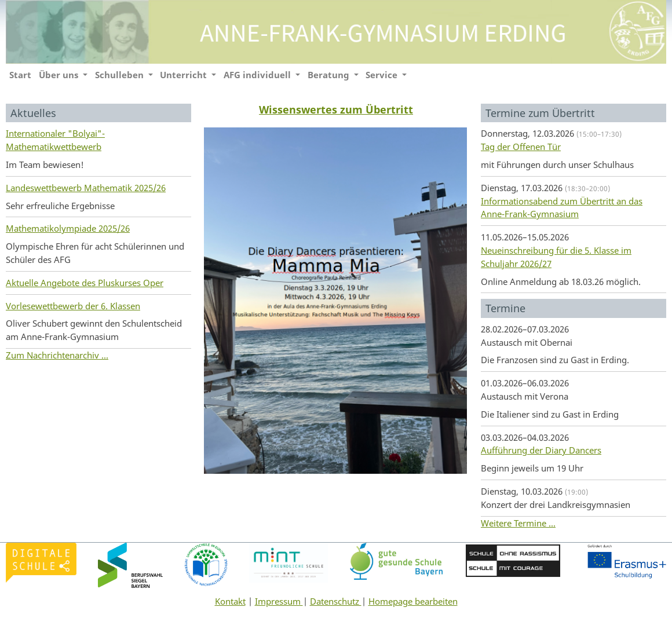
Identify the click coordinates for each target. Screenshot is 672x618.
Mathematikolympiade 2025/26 (68, 228)
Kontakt (230, 601)
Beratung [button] (330, 75)
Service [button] (383, 75)
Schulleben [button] (120, 75)
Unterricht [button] (185, 75)
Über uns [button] (60, 75)
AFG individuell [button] (258, 75)
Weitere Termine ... (518, 523)
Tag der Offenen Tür (521, 147)
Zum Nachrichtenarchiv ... (57, 355)
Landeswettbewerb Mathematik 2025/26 (86, 188)
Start (20, 75)
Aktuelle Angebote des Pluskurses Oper (85, 283)
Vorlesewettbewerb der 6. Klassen (73, 306)
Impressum (279, 601)
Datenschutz (336, 601)
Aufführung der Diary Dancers (541, 450)
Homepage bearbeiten (413, 601)
